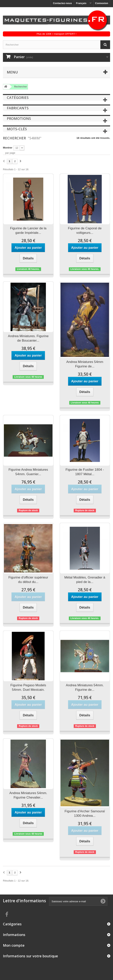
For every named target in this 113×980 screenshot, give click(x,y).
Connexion (102, 3)
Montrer (8, 148)
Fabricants (18, 108)
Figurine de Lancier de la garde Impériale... (28, 231)
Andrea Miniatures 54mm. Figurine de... (85, 687)
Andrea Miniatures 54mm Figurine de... (85, 364)
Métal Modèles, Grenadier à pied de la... (85, 580)
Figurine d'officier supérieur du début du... (28, 580)
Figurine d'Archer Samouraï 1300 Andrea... (85, 813)
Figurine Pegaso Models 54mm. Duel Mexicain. (28, 687)
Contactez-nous (62, 3)
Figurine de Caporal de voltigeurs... (85, 231)
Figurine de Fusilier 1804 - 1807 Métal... (85, 472)
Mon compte (14, 945)
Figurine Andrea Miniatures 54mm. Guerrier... (28, 472)
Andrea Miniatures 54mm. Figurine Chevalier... (28, 795)
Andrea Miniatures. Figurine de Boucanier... (28, 338)
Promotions (19, 118)
